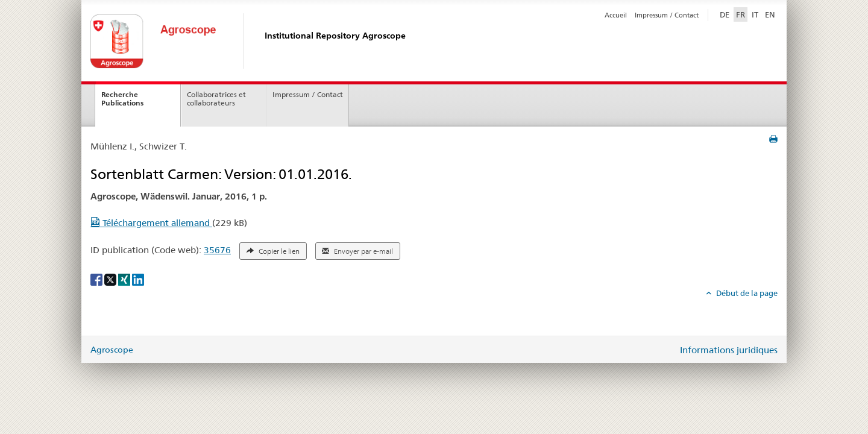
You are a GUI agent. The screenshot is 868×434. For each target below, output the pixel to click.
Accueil (616, 15)
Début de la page (746, 293)
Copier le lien (273, 251)
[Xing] (125, 278)
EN (770, 14)
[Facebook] (97, 278)
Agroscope (112, 350)
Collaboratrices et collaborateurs (216, 99)
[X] (111, 278)
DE (726, 14)
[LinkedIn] (138, 278)
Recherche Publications (122, 99)
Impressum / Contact (667, 15)
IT (755, 14)
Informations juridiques (729, 350)
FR (741, 14)
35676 (217, 250)
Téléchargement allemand (151, 223)
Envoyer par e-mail (357, 251)
